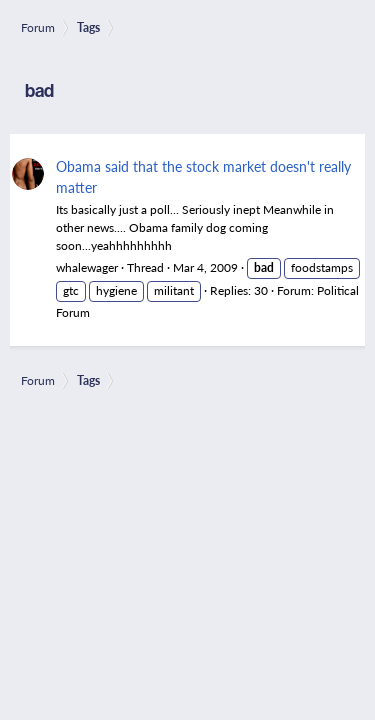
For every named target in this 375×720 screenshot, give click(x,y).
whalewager (87, 267)
